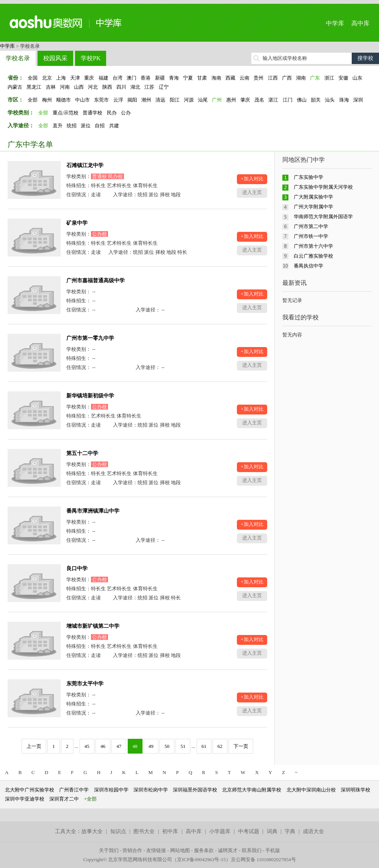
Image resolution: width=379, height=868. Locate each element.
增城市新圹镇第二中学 (93, 626)
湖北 (135, 87)
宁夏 (188, 78)
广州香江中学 (74, 790)
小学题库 (220, 831)
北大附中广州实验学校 (30, 790)
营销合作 (132, 850)
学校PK (91, 58)
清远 (160, 100)
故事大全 (92, 831)
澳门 (132, 78)
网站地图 (180, 850)
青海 (174, 78)
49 (151, 746)
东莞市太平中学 (85, 684)
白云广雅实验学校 (313, 256)
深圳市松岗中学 (151, 790)
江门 (288, 100)
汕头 (330, 100)
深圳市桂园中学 (111, 790)
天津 (75, 78)
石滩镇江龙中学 (85, 165)
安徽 (343, 78)
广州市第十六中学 (313, 246)
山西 (79, 87)
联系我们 (252, 850)
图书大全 (144, 831)
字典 (290, 831)
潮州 (146, 100)
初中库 (170, 831)
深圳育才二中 (64, 799)
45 (87, 746)
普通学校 (92, 113)
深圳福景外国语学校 (195, 790)
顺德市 (63, 100)
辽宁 (164, 87)
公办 (126, 113)
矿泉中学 (77, 223)
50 (167, 746)
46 (103, 746)
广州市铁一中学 (311, 236)
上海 (61, 78)
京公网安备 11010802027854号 (263, 859)
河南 (65, 87)
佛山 (302, 100)
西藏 (230, 78)
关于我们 (109, 850)
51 (183, 746)
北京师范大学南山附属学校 (252, 790)
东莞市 (101, 100)
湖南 (301, 78)
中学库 (335, 23)
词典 (272, 831)
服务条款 (204, 850)
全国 (33, 78)
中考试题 (249, 831)
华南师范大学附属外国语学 (323, 217)
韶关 (316, 100)
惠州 (231, 100)
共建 (114, 126)
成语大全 (313, 831)
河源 (189, 100)
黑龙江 (34, 87)
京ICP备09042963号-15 (201, 859)
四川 (121, 87)
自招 (100, 126)
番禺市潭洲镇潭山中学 (93, 511)
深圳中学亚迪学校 (25, 799)
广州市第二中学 (311, 226)
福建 (103, 78)
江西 (273, 78)
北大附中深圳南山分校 (311, 790)
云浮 (118, 100)
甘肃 (202, 78)
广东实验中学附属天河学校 (323, 187)
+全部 (90, 799)
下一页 (241, 746)
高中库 (360, 23)
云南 (244, 78)
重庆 (89, 78)
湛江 (273, 100)
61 (204, 746)
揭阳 (132, 100)
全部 (33, 100)
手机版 (273, 850)
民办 (112, 113)
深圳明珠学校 (356, 790)
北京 (47, 78)
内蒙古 (15, 87)
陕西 (107, 87)
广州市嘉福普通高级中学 (96, 281)
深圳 (358, 100)
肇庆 (245, 100)
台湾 (117, 78)
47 (119, 746)
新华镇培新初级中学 (90, 396)
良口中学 (77, 569)
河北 (93, 87)
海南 (216, 78)
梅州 (47, 100)
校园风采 (55, 58)
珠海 (344, 100)
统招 (72, 126)
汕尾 (203, 100)
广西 (287, 78)
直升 (58, 126)
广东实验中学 (309, 177)
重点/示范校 (66, 113)
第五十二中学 (82, 453)
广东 (315, 78)
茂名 (259, 100)
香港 (146, 78)
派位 (86, 126)
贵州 (258, 78)
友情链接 (156, 850)
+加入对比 (252, 179)
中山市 (82, 100)
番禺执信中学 (309, 266)
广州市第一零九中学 (90, 338)
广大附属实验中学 (313, 197)
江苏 (149, 87)
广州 (217, 100)
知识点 (118, 831)
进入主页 (252, 192)
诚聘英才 (228, 850)
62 (220, 746)
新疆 (160, 78)
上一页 (34, 746)
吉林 (51, 87)
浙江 (329, 78)
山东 (357, 78)
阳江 (175, 100)
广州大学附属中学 (313, 207)
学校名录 (18, 58)
